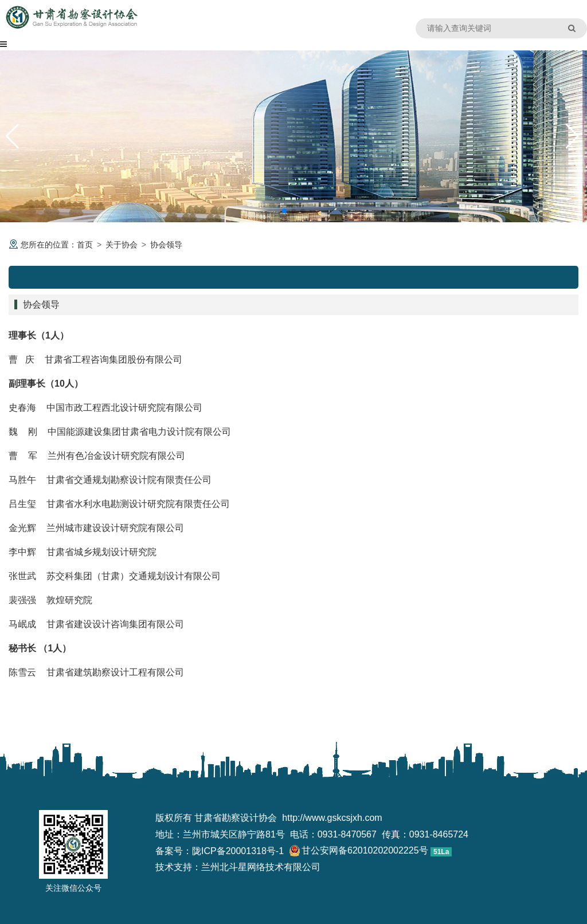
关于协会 (122, 245)
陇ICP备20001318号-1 (238, 851)
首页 (85, 245)
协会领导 (166, 245)
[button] (284, 211)
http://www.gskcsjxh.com (332, 818)
